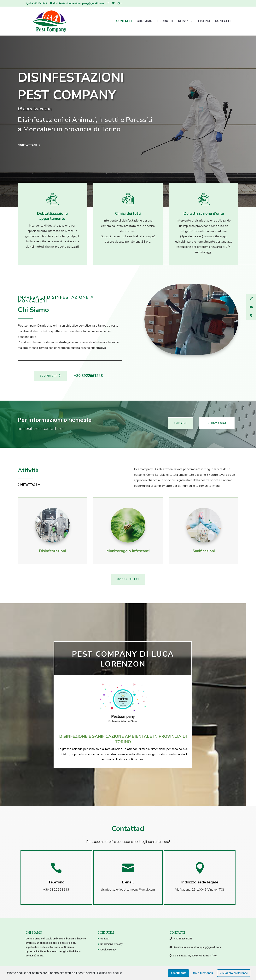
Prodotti (165, 21)
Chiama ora (217, 423)
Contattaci (27, 485)
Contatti (223, 21)
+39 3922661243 (38, 3)
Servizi (184, 21)
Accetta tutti (179, 973)
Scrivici (180, 423)
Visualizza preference (234, 973)
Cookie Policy (108, 950)
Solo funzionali (203, 973)
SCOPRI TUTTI (128, 579)
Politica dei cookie (109, 973)
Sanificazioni (204, 551)
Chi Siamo (145, 21)
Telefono (56, 882)
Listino (204, 21)
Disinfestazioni (52, 551)
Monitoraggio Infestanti (128, 551)
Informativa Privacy (111, 944)
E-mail (128, 882)
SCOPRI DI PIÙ (50, 376)
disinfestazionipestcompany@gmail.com (196, 947)
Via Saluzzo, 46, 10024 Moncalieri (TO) (194, 956)
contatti (124, 21)
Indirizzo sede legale (200, 882)
